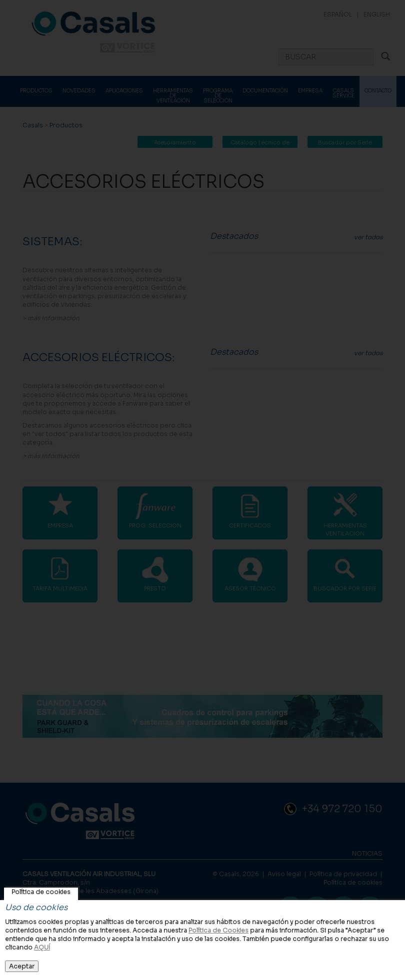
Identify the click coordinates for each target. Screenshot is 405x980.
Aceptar (22, 966)
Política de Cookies (218, 930)
